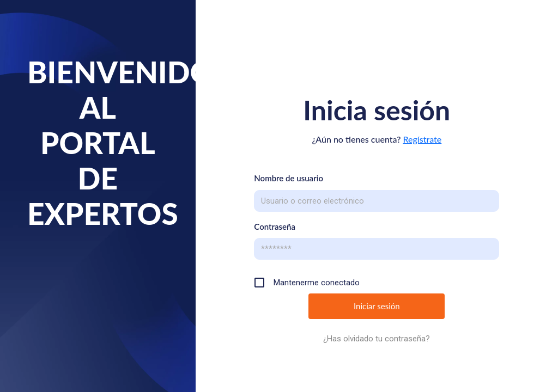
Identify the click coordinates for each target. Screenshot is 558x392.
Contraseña (275, 226)
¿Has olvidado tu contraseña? (377, 339)
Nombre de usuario (289, 178)
